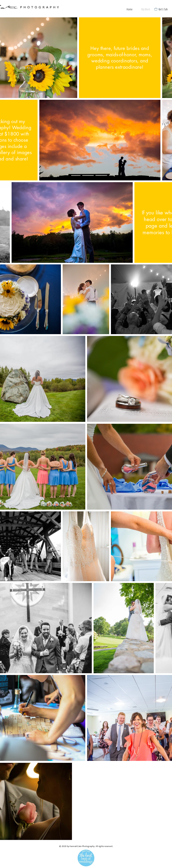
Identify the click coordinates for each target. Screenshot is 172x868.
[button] (159, 9)
